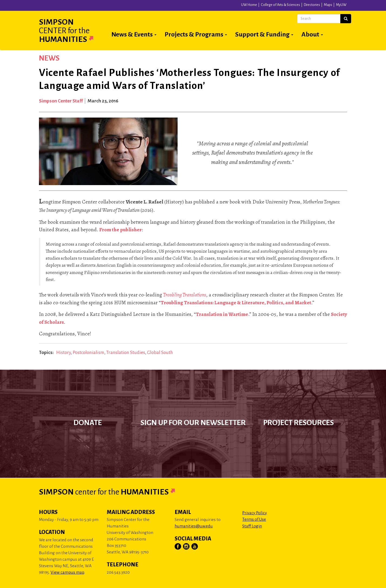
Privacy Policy (254, 513)
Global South (160, 353)
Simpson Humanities (73, 31)
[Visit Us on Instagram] (187, 547)
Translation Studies (126, 353)
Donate (88, 423)
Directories (312, 5)
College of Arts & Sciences (280, 5)
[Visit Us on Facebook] (178, 547)
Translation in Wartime (222, 314)
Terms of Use (254, 519)
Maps (328, 5)
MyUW (341, 5)
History (64, 353)
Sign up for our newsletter (193, 423)
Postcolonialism (89, 353)
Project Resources (299, 423)
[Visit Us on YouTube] (195, 547)
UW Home (249, 5)
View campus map (67, 572)
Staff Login (252, 526)
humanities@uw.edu (194, 526)
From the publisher (120, 230)
